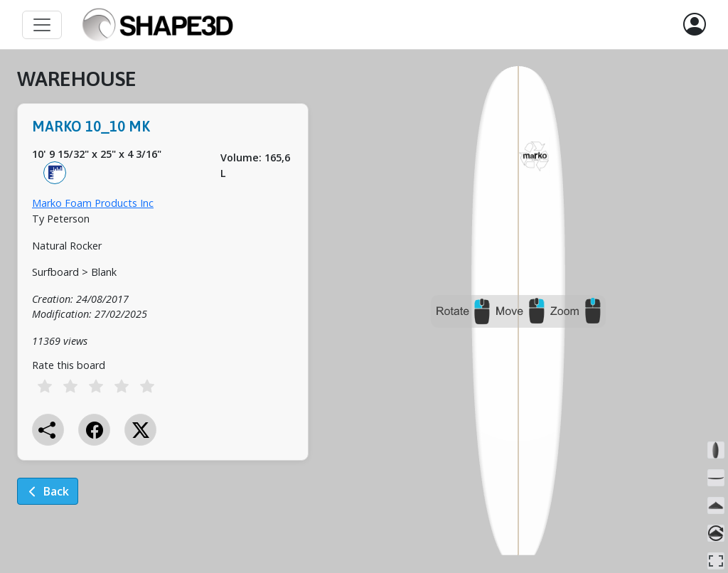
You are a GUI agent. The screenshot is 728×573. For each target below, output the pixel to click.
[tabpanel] (163, 296)
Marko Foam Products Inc (93, 203)
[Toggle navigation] (42, 25)
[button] (695, 25)
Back (48, 491)
